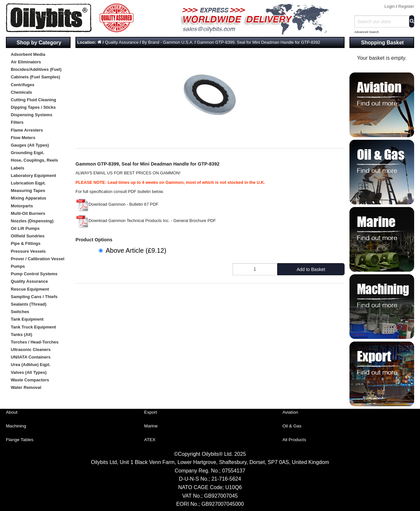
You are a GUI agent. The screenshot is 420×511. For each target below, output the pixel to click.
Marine (151, 426)
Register (406, 6)
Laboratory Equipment (33, 176)
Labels (17, 168)
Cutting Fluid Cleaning (33, 100)
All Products (294, 440)
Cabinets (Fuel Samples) (35, 77)
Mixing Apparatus (29, 198)
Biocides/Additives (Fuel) (36, 69)
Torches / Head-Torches (35, 342)
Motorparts (22, 206)
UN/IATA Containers (31, 357)
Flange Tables (20, 440)
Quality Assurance (29, 281)
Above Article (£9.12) (136, 250)
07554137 (234, 471)
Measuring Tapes (28, 191)
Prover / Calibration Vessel (38, 259)
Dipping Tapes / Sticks (33, 107)
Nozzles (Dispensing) (32, 221)
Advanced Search (367, 32)
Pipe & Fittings (26, 243)
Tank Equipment (27, 319)
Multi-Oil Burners (28, 213)
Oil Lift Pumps (25, 228)
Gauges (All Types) (30, 145)
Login (390, 6)
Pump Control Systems (34, 274)
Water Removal (26, 387)
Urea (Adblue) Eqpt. (31, 365)
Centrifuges (23, 85)
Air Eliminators (26, 62)
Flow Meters (23, 138)
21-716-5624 (226, 479)
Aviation (290, 412)
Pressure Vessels (28, 251)
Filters (17, 122)
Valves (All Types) (29, 372)
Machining (16, 426)
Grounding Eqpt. (28, 153)
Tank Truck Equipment (33, 327)
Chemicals (21, 92)
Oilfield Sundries (28, 236)
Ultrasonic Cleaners (31, 350)
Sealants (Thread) (29, 304)
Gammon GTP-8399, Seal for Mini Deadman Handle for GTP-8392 (259, 42)
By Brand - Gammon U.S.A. (168, 42)
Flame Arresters (27, 130)
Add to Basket (311, 269)
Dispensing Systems (32, 115)
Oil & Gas (292, 426)
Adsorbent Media (28, 54)
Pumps (18, 266)
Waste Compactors (30, 380)
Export (150, 412)
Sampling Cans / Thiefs (34, 297)
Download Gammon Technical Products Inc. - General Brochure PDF (146, 221)
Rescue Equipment (30, 289)
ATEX (150, 440)
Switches (20, 312)
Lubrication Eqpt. (28, 183)
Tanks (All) (22, 335)
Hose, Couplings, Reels (34, 160)
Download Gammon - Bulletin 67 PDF (117, 204)
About (12, 412)
